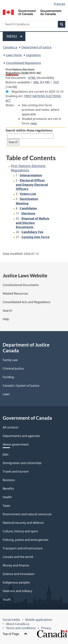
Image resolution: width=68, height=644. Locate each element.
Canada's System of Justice (21, 386)
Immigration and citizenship (22, 463)
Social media (11, 620)
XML (36, 82)
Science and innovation (19, 574)
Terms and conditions (21, 628)
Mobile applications (39, 620)
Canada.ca (10, 47)
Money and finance (16, 565)
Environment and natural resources (27, 514)
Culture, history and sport (20, 531)
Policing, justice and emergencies (26, 540)
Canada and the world (18, 557)
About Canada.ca (18, 624)
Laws (6, 394)
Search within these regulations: (29, 130)
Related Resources (15, 293)
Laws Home (14, 55)
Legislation (33, 55)
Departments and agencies (21, 436)
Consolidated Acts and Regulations (27, 302)
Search (7, 311)
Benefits (8, 489)
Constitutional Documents (21, 285)
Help (34, 123)
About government (16, 444)
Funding (8, 377)
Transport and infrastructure (23, 548)
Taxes (7, 506)
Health (7, 497)
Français (60, 4)
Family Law (10, 360)
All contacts (11, 427)
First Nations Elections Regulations (28, 168)
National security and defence (23, 523)
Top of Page (15, 634)
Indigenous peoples (16, 582)
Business (9, 480)
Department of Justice (36, 47)
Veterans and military (17, 591)
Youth (7, 600)
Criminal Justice (13, 368)
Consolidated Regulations (23, 63)
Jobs (6, 454)
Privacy (46, 628)
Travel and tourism (16, 471)
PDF (56, 82)
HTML (32, 78)
